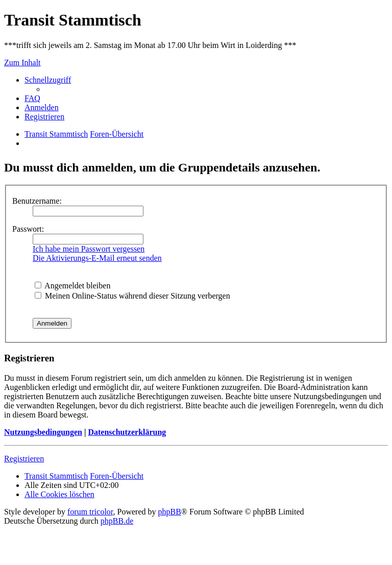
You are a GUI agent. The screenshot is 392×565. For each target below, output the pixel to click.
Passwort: (28, 229)
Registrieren (24, 459)
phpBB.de (117, 521)
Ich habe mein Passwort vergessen (89, 249)
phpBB (170, 512)
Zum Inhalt (22, 63)
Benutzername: (37, 201)
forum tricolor (90, 512)
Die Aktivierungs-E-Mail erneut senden (97, 258)
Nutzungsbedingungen (43, 432)
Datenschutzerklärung (127, 432)
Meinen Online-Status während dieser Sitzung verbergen (132, 296)
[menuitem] (32, 98)
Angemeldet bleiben (72, 286)
